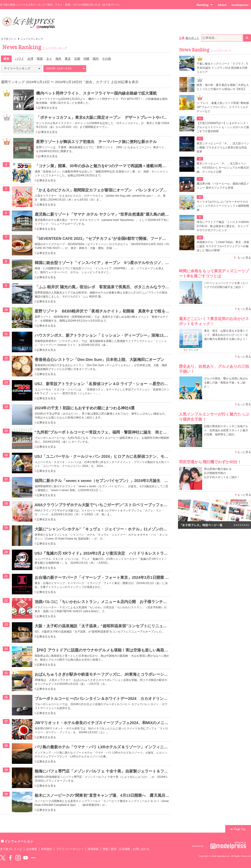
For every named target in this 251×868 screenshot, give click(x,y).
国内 (96, 59)
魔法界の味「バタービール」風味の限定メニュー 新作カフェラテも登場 (223, 186)
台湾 (30, 59)
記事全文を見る (48, 108)
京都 (77, 59)
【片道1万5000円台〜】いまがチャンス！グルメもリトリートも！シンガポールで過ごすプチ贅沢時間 (223, 127)
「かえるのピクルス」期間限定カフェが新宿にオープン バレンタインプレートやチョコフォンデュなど (126, 190)
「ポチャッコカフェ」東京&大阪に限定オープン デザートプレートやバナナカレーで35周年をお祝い (125, 117)
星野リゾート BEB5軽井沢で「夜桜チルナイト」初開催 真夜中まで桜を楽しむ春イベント (116, 311)
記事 (182, 38)
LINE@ (33, 858)
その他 (106, 59)
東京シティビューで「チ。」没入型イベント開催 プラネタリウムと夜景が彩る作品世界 (223, 148)
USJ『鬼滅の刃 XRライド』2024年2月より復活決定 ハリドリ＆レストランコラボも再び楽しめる (121, 553)
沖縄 (86, 59)
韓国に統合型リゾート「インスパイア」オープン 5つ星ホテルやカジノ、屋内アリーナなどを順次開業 (125, 263)
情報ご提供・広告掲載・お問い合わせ (126, 849)
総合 (6, 59)
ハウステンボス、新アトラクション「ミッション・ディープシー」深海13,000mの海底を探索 (116, 335)
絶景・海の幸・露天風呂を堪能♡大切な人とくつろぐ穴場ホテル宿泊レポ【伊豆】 (223, 87)
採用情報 (93, 849)
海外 (58, 59)
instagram (18, 858)
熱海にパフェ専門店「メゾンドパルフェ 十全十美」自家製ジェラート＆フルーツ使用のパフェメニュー (125, 771)
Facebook (10, 858)
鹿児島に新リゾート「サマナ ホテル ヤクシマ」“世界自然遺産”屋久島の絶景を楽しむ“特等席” (117, 214)
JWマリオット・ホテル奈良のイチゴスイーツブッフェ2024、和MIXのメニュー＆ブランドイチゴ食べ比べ (127, 723)
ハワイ (20, 59)
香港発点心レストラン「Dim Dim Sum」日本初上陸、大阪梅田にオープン (100, 360)
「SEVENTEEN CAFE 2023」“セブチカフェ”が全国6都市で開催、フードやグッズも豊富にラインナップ (126, 238)
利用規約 (47, 849)
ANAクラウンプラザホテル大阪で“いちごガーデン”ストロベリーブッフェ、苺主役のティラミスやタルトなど (130, 505)
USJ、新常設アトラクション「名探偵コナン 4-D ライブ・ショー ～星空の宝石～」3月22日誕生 (118, 384)
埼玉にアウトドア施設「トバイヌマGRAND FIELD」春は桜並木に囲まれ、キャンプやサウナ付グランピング (223, 226)
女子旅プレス (8, 39)
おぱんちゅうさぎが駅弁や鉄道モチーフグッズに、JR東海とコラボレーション (103, 674)
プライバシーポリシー (70, 849)
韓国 (40, 59)
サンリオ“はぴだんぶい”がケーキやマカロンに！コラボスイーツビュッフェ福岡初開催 (223, 206)
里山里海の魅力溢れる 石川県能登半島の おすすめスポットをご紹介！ (222, 473)
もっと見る (244, 258)
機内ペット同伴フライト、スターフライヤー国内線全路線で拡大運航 (96, 93)
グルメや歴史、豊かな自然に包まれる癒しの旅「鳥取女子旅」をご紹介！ (226, 383)
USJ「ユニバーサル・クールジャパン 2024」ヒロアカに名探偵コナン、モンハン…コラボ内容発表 (121, 456)
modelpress (240, 5)
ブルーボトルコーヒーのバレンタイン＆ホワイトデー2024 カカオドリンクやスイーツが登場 (117, 699)
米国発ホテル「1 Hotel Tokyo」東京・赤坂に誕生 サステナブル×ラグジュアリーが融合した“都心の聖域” (223, 246)
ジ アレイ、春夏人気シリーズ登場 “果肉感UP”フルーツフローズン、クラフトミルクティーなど (223, 107)
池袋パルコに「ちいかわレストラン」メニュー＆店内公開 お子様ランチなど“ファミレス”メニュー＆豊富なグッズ (136, 602)
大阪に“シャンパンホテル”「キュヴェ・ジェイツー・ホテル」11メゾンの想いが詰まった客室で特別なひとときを (134, 529)
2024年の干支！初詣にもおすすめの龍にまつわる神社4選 (85, 408)
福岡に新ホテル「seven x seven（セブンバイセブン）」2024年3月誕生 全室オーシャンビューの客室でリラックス (136, 481)
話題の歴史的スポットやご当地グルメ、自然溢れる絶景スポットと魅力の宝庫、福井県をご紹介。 (226, 430)
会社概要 (31, 849)
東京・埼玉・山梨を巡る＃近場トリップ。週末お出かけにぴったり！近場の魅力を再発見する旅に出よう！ (226, 335)
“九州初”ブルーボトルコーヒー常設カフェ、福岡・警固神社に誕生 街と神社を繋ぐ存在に (114, 432)
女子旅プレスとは (11, 849)
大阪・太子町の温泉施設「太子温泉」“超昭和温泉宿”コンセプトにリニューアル (105, 626)
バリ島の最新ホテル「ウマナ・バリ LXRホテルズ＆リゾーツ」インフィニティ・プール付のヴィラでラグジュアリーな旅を (142, 747)
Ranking (205, 5)
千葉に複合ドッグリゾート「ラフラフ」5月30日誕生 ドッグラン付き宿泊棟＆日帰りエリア (222, 68)
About (222, 5)
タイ (49, 59)
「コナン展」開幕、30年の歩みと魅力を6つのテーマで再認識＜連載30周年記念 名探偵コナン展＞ (120, 166)
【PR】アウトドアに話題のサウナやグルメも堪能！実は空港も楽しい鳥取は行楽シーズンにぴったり (123, 650)
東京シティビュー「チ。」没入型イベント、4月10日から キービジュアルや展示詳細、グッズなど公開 (223, 168)
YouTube (26, 858)
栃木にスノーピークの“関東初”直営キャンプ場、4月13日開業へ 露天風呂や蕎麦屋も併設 (114, 795)
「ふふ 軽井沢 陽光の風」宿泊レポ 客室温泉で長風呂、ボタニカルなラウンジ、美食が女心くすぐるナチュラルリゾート (141, 287)
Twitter (3, 858)
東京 (68, 59)
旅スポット (192, 38)
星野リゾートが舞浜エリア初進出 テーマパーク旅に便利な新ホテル (96, 142)
